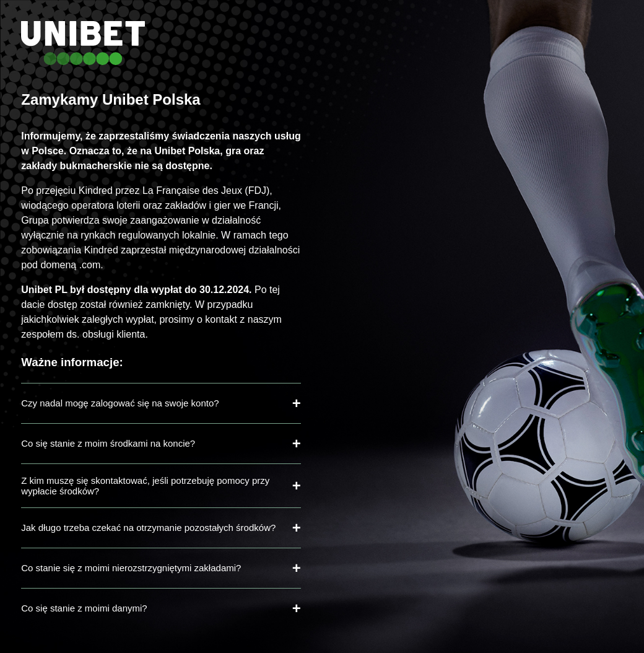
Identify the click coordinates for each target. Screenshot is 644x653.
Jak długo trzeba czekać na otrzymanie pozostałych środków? (148, 528)
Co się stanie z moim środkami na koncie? (108, 443)
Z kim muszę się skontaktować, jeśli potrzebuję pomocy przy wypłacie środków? (145, 486)
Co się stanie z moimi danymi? (84, 608)
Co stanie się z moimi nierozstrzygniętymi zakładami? (131, 568)
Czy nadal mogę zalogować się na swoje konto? (120, 403)
